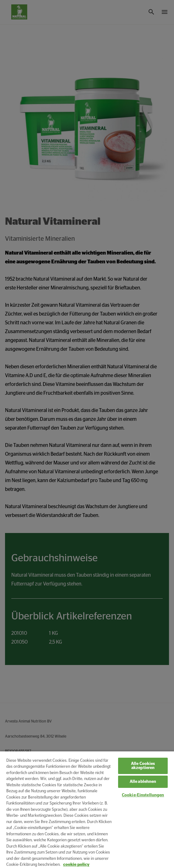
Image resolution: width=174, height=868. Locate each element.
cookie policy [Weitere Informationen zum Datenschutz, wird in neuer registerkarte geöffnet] (76, 865)
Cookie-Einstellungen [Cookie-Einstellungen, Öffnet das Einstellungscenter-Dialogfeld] (143, 795)
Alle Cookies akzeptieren (143, 766)
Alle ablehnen (143, 782)
